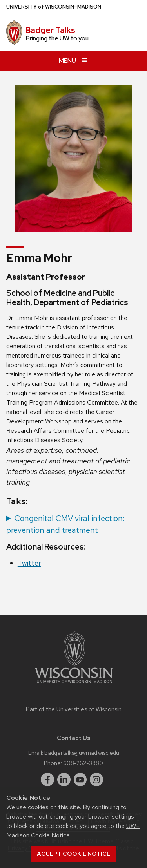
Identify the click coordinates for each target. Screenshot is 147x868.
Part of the (74, 709)
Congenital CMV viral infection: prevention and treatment (65, 524)
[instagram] (96, 779)
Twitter (29, 563)
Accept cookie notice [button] (73, 854)
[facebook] (47, 779)
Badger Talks (50, 30)
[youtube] (80, 779)
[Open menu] (73, 61)
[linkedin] (64, 779)
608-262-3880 (83, 763)
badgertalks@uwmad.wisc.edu (82, 753)
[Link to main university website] (74, 684)
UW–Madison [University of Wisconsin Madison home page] (54, 7)
